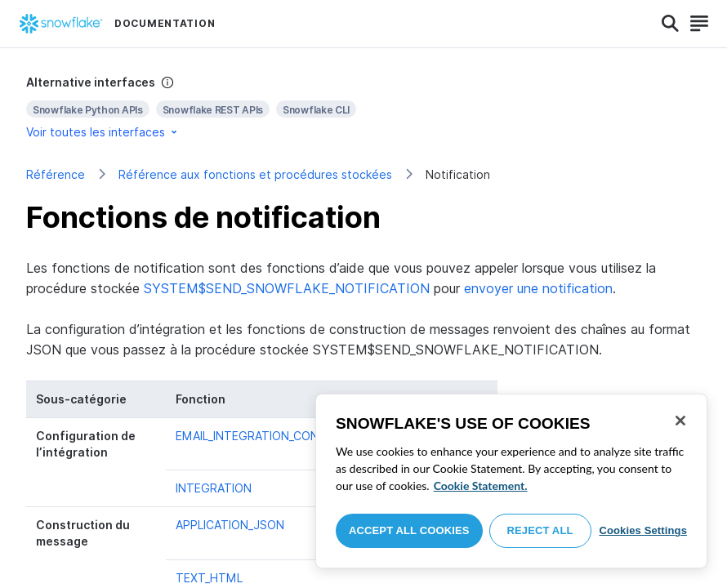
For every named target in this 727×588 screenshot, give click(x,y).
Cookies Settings (643, 530)
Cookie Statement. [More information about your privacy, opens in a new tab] (481, 486)
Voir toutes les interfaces (103, 132)
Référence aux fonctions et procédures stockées (255, 174)
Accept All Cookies (409, 530)
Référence (56, 174)
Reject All (540, 530)
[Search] (670, 24)
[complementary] (363, 107)
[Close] (680, 421)
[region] (511, 481)
